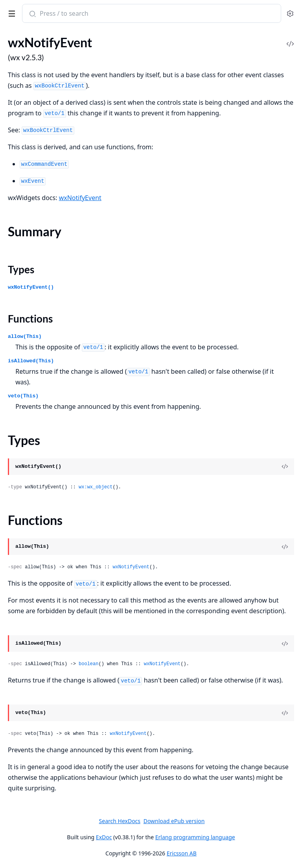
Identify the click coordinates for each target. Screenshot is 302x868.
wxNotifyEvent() (31, 287)
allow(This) (25, 337)
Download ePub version (174, 821)
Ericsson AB (182, 853)
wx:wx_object (96, 487)
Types (21, 269)
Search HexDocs (120, 821)
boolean (88, 664)
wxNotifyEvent (80, 198)
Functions (30, 319)
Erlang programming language (195, 837)
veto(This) (23, 396)
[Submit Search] (32, 14)
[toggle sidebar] (10, 12)
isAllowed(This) (31, 361)
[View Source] (285, 467)
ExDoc (104, 837)
